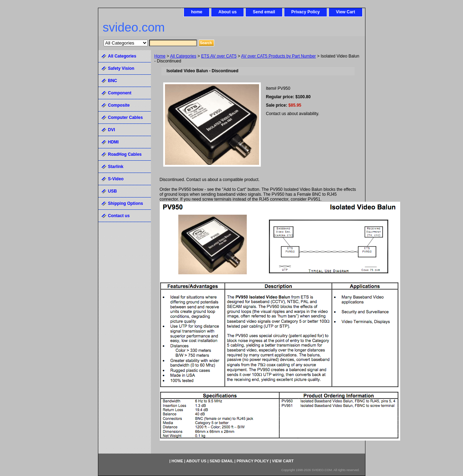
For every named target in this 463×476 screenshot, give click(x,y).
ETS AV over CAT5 (219, 56)
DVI (112, 130)
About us (227, 12)
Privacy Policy (306, 12)
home (197, 12)
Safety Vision (121, 68)
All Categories (183, 56)
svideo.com (134, 27)
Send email (264, 12)
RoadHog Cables (125, 154)
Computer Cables (125, 118)
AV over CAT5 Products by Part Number (279, 56)
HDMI (114, 142)
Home (160, 56)
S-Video (116, 179)
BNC (113, 81)
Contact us (119, 216)
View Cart (345, 12)
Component (120, 93)
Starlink (116, 167)
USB (113, 191)
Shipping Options (126, 203)
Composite (119, 105)
